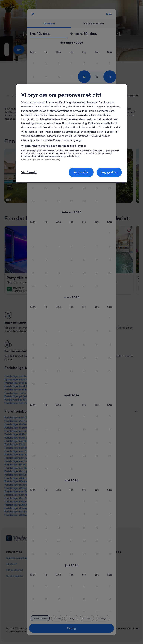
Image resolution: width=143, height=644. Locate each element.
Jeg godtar (109, 172)
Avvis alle (81, 172)
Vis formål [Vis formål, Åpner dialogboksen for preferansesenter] (29, 172)
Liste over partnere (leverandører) (41, 160)
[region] (71, 133)
